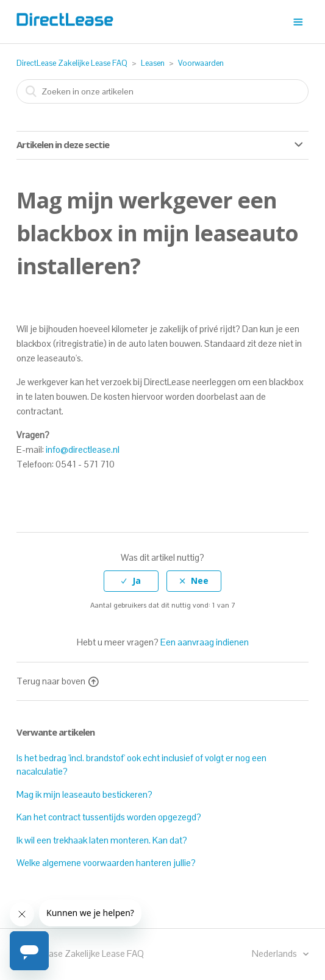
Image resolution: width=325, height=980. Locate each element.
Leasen (153, 63)
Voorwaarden (201, 63)
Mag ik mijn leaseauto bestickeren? (84, 794)
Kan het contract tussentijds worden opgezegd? (109, 817)
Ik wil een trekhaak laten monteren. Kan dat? (102, 840)
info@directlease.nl (83, 449)
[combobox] (163, 91)
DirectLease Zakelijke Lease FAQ (72, 63)
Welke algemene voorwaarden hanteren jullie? (106, 863)
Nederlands (275, 953)
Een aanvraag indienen (205, 642)
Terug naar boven (57, 681)
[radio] (131, 581)
